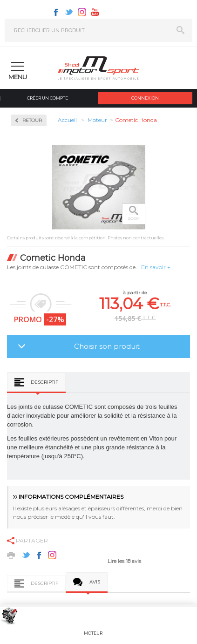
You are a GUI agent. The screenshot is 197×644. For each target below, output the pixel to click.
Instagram (82, 12)
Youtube (95, 12)
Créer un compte (48, 98)
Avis (95, 582)
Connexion (145, 98)
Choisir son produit (107, 346)
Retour (32, 120)
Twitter (69, 12)
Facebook (56, 12)
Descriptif (44, 382)
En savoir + (156, 267)
